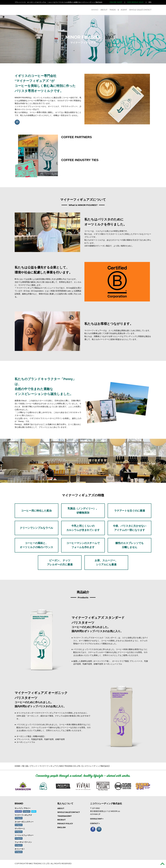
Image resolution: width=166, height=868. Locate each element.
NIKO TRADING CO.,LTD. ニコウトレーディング (35, 10)
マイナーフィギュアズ (23, 815)
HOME (17, 766)
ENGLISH (62, 827)
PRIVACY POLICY (65, 824)
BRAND (95, 10)
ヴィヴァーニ (20, 829)
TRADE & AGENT (118, 10)
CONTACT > (95, 824)
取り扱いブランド (30, 766)
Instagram (27, 811)
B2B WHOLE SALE (135, 2)
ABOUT (104, 10)
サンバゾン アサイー (23, 808)
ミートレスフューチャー (24, 835)
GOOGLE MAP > (97, 819)
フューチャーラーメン (23, 842)
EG (150, 2)
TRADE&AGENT (64, 816)
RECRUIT (62, 820)
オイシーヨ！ (20, 849)
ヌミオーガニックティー (24, 822)
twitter (34, 811)
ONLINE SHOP (116, 2)
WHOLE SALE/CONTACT (140, 10)
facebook (18, 811)
